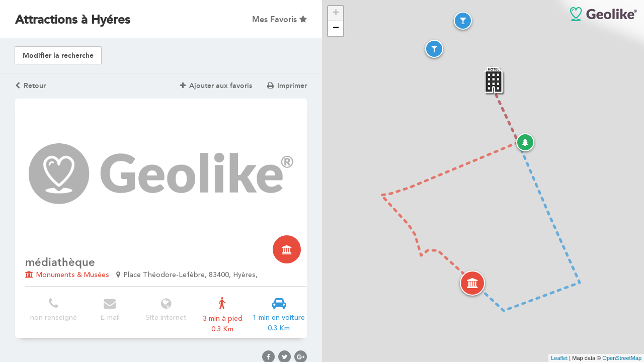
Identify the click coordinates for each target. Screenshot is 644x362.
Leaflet (559, 358)
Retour (30, 86)
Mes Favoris (279, 19)
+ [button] (336, 14)
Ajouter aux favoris (216, 86)
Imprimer (287, 86)
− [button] (336, 29)
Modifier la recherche (58, 56)
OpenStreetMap (622, 358)
